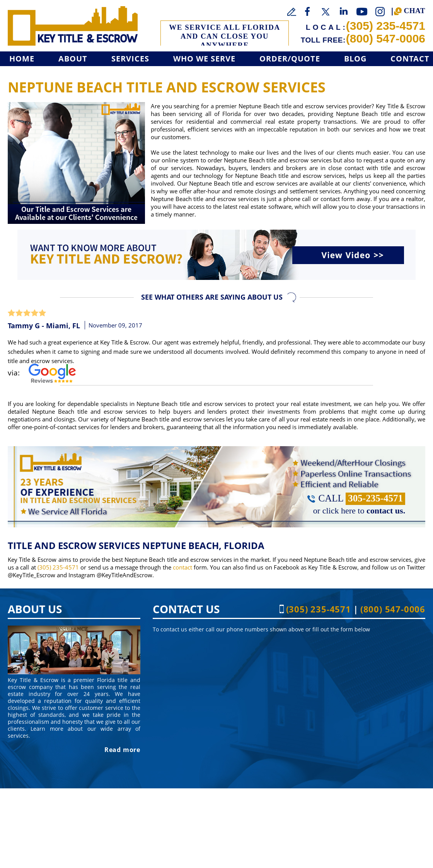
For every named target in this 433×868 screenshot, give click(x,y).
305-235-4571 (375, 498)
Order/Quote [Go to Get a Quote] (290, 59)
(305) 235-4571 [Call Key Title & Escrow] (386, 26)
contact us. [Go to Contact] (386, 511)
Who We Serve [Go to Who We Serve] (204, 59)
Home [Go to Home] (22, 59)
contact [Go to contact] (182, 567)
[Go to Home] (73, 26)
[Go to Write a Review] (292, 12)
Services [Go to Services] (130, 59)
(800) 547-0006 (386, 38)
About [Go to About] (73, 59)
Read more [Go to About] (122, 750)
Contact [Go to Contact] (410, 59)
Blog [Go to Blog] (355, 59)
